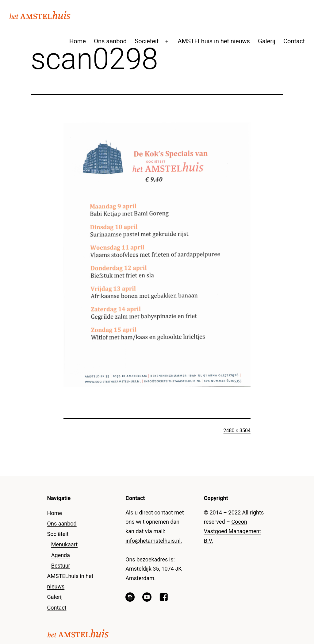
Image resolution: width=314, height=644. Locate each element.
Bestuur (61, 566)
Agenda (61, 555)
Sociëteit (147, 41)
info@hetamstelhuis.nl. (154, 541)
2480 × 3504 (237, 431)
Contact (294, 41)
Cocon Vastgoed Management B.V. (233, 531)
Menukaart (64, 544)
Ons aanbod (110, 41)
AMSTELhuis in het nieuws (214, 41)
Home (78, 41)
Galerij (266, 41)
